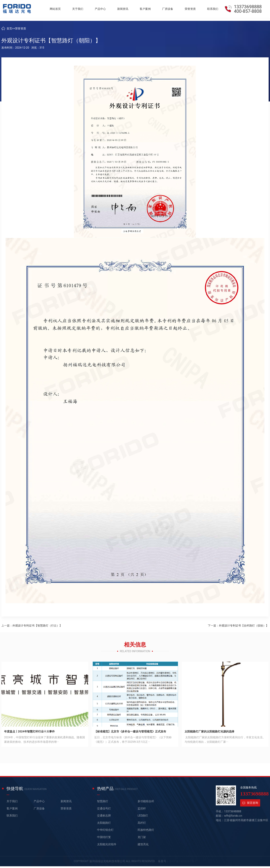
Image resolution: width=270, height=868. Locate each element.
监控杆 (142, 811)
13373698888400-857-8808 (248, 10)
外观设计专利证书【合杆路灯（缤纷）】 (244, 628)
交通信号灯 (104, 811)
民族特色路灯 (146, 833)
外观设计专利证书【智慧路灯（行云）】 (37, 628)
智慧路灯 (103, 804)
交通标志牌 (104, 818)
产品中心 (103, 10)
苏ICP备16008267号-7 (183, 864)
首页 (9, 31)
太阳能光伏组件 (107, 847)
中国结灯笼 (104, 840)
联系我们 (213, 10)
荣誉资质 (191, 10)
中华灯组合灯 (105, 833)
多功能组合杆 (146, 804)
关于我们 (81, 10)
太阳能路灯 (104, 826)
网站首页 (59, 10)
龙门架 (142, 840)
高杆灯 (142, 826)
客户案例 (147, 10)
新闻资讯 (125, 10)
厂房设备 (169, 10)
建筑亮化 (143, 847)
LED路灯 (143, 818)
